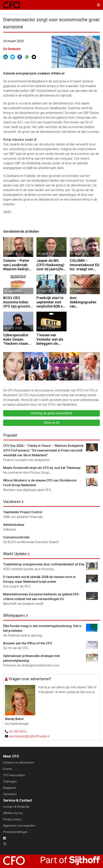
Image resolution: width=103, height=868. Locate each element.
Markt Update (15, 554)
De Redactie (12, 49)
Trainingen (10, 782)
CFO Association (14, 775)
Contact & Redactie (16, 807)
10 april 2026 (13, 254)
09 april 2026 (46, 254)
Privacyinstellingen (15, 832)
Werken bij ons (13, 813)
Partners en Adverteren (19, 763)
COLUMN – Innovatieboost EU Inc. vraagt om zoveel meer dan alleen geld (85, 265)
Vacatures (12, 502)
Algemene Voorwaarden (19, 826)
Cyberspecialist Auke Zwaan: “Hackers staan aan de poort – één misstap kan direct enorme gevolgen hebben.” (18, 339)
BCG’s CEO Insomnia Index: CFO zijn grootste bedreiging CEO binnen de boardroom (18, 302)
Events (8, 769)
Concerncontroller (16, 537)
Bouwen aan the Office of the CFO (28, 643)
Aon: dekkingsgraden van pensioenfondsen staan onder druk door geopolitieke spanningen (84, 302)
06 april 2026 (13, 328)
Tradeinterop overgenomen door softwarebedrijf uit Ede (44, 564)
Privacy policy (12, 819)
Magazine (10, 788)
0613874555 (18, 732)
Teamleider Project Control (23, 512)
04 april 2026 (46, 328)
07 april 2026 (46, 291)
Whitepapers (14, 615)
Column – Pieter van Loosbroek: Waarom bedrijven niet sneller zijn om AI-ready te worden (18, 265)
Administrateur (14, 525)
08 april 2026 (13, 291)
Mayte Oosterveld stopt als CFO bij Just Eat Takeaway (42, 468)
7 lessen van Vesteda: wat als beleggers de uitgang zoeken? (50, 339)
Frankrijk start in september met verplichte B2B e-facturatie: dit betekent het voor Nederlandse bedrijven (51, 302)
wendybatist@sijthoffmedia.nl (29, 736)
